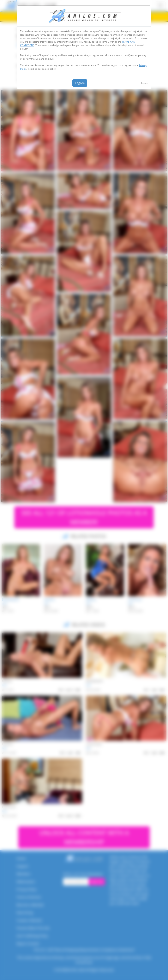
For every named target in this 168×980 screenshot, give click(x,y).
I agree (80, 83)
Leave (144, 83)
